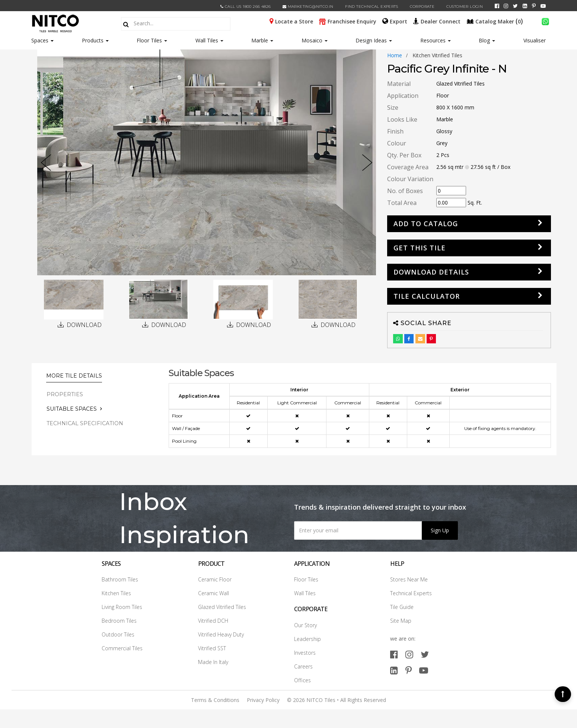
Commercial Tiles (122, 648)
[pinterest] (534, 6)
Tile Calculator (427, 296)
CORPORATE (422, 7)
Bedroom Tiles (119, 621)
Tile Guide (402, 607)
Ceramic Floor (215, 579)
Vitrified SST (212, 648)
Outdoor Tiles (118, 634)
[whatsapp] (545, 21)
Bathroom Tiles (120, 579)
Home (395, 55)
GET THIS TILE (420, 248)
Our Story (305, 625)
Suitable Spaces (72, 409)
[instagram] (506, 6)
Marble (262, 40)
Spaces (40, 40)
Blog (487, 40)
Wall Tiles (209, 40)
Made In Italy (213, 662)
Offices (302, 680)
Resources (436, 40)
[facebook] (497, 6)
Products (93, 40)
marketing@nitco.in (308, 7)
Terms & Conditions (215, 700)
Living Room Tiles (122, 607)
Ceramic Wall (213, 593)
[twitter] (515, 6)
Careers (303, 666)
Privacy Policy (263, 700)
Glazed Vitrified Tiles (222, 607)
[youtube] (543, 6)
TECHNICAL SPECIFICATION (85, 423)
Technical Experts (411, 593)
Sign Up (440, 530)
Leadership (307, 639)
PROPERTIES (65, 394)
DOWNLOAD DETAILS (431, 272)
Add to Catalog (426, 224)
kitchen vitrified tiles (437, 55)
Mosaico (315, 40)
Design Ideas (374, 40)
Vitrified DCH (213, 621)
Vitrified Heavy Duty (221, 634)
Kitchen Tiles (116, 593)
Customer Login (465, 7)
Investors (305, 653)
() (495, 21)
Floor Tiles (152, 40)
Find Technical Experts (372, 7)
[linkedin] (525, 6)
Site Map (401, 621)
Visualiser (535, 40)
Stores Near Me (409, 579)
